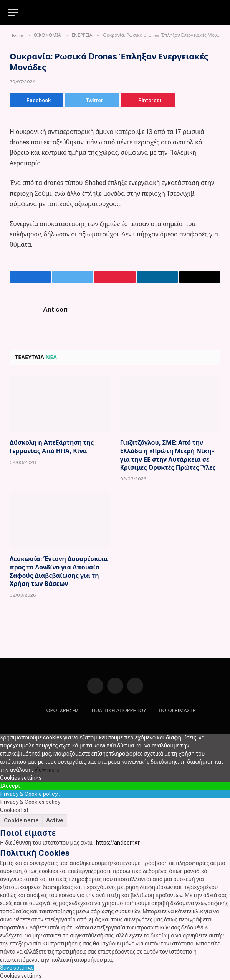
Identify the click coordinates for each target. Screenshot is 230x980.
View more (47, 770)
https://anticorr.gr (118, 843)
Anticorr (56, 309)
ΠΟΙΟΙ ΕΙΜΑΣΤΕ (177, 710)
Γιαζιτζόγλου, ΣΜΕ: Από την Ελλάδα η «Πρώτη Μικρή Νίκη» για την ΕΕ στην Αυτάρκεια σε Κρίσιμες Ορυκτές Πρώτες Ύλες (168, 455)
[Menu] (13, 12)
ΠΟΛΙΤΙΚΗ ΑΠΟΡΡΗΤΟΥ (119, 710)
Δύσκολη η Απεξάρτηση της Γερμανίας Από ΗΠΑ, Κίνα (52, 447)
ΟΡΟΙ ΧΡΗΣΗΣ (62, 710)
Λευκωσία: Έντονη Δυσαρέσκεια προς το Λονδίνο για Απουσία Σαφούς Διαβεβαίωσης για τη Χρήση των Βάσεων (59, 571)
